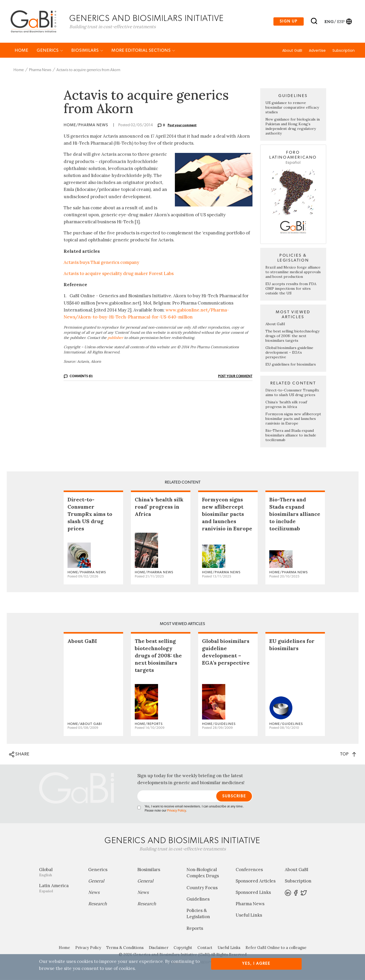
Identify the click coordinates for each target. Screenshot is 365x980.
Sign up (289, 22)
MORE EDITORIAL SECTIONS (143, 51)
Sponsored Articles (256, 881)
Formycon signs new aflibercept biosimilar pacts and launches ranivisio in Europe (293, 419)
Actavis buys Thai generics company (101, 263)
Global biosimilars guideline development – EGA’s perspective (289, 353)
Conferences (249, 870)
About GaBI (292, 51)
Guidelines (198, 900)
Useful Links (249, 916)
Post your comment (182, 126)
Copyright (183, 948)
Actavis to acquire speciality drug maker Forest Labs (119, 274)
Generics (50, 51)
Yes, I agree (256, 964)
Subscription (344, 51)
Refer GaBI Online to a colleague (276, 948)
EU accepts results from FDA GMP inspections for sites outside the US (291, 289)
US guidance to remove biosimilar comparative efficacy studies (292, 108)
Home (22, 51)
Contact (205, 948)
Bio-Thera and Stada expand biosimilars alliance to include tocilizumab (291, 436)
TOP (348, 755)
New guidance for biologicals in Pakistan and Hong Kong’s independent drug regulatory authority (293, 127)
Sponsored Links (253, 893)
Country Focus (202, 888)
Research (98, 904)
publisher (115, 338)
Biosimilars (87, 51)
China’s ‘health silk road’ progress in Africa (286, 405)
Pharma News (40, 70)
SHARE (19, 755)
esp (341, 21)
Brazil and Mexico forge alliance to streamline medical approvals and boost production (293, 272)
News (94, 893)
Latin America (60, 889)
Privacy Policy (176, 811)
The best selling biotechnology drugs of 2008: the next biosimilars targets (292, 336)
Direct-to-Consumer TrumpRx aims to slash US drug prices (292, 393)
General (96, 881)
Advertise (317, 51)
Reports (195, 929)
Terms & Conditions (125, 948)
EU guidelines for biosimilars (291, 365)
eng (329, 21)
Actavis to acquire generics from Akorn (88, 70)
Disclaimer (159, 948)
